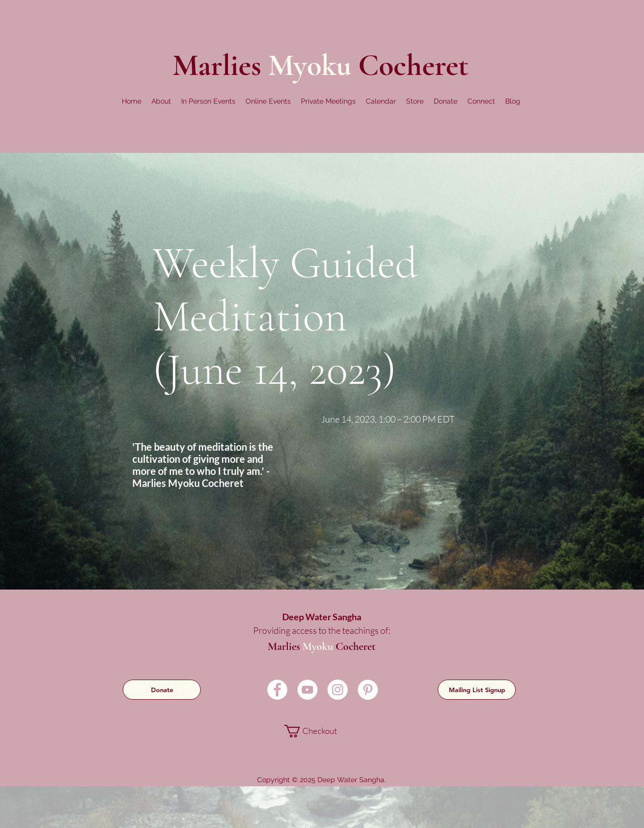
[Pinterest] (368, 690)
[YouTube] (307, 690)
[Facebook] (277, 690)
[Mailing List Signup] (477, 690)
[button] (161, 101)
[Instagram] (338, 690)
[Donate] (162, 690)
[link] (321, 731)
